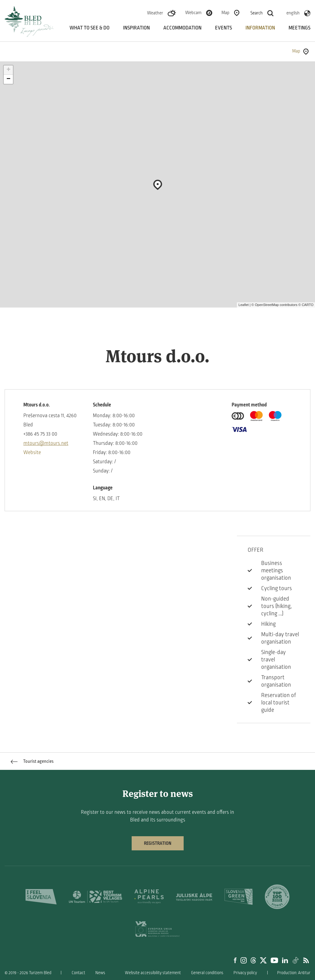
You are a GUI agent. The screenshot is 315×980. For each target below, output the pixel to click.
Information (260, 28)
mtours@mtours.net (46, 443)
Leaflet (243, 305)
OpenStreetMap (267, 305)
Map (225, 13)
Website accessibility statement (153, 973)
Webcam (193, 13)
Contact (78, 973)
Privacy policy (245, 973)
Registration (158, 843)
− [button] (8, 79)
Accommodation (182, 28)
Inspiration (136, 28)
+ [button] (8, 70)
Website (32, 453)
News (100, 973)
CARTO (308, 305)
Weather (155, 13)
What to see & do (90, 28)
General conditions (207, 973)
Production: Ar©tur (294, 973)
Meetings (299, 28)
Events (223, 28)
